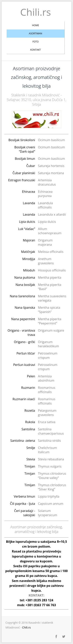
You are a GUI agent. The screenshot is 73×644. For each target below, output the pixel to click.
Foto (36, 42)
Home (36, 25)
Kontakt (36, 50)
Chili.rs (36, 12)
